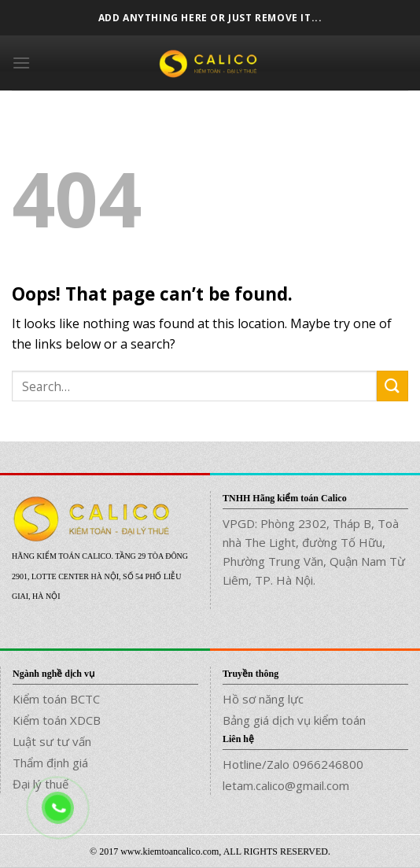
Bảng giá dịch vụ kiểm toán (294, 720)
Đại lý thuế (41, 784)
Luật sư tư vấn (52, 741)
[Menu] (21, 63)
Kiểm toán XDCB (57, 720)
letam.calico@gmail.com (286, 785)
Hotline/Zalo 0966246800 (293, 764)
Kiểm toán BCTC (56, 699)
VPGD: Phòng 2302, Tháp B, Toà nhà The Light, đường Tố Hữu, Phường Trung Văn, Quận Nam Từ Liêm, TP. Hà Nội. (314, 552)
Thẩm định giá (50, 763)
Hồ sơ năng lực (263, 699)
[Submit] (392, 386)
